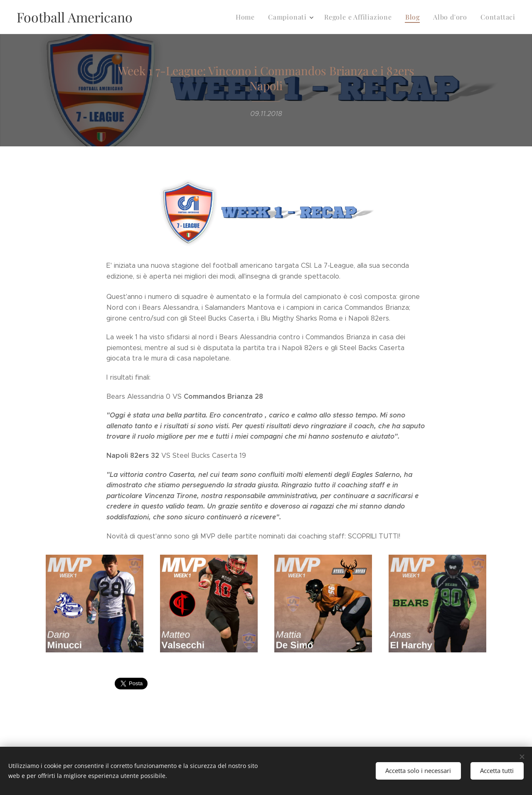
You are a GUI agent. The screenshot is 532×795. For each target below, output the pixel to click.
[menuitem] (257, 17)
